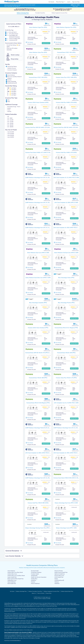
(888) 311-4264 (75, 5)
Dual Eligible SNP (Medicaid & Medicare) (14, 36)
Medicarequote (12, 1)
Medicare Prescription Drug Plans (35, 591)
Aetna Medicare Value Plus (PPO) (38, 52)
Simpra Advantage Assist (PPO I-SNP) (66, 528)
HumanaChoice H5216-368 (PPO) (38, 378)
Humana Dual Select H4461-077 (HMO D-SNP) (38, 152)
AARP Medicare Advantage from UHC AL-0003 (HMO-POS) (42, 178)
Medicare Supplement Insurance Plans (59, 13)
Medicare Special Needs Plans (67, 591)
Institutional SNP (13, 40)
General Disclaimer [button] (14, 551)
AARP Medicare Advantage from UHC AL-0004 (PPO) (40, 203)
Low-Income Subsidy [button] (14, 556)
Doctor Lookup (13, 55)
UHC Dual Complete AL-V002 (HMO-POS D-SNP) (67, 228)
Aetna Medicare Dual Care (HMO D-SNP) (38, 253)
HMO (9, 102)
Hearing (9, 111)
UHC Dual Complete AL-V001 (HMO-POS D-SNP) (67, 453)
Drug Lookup (12, 59)
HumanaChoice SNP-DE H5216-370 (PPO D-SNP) (39, 353)
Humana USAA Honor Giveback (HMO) (38, 102)
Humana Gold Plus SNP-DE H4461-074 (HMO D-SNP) (40, 127)
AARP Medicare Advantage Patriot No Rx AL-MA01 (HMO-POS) (43, 428)
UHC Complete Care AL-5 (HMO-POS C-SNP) (66, 403)
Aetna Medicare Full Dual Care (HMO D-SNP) (66, 253)
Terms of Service (41, 593)
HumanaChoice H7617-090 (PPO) (38, 77)
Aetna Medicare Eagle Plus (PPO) (38, 27)
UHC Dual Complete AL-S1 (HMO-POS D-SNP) (66, 178)
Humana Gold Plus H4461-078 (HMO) (66, 102)
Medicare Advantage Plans (23, 13)
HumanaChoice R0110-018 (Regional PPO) (38, 403)
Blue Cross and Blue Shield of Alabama (14, 77)
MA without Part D (14, 34)
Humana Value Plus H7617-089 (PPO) (66, 77)
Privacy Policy (49, 593)
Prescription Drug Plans (40, 13)
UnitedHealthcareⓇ (12, 83)
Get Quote (51, 2)
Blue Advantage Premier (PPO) (66, 303)
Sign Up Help (76, 2)
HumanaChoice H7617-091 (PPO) (66, 52)
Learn (69, 2)
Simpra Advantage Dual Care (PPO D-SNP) (66, 503)
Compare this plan (32, 44)
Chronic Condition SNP (15, 39)
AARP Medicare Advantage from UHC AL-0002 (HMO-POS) (42, 478)
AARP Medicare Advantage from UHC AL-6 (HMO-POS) (40, 228)
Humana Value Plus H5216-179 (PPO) (66, 378)
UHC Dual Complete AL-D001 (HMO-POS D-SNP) (39, 453)
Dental (9, 108)
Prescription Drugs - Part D (14, 107)
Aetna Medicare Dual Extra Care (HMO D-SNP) (38, 278)
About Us (34, 593)
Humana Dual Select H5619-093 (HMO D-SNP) (66, 478)
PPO (8, 100)
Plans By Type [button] (60, 2)
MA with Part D (13, 32)
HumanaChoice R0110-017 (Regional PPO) (66, 328)
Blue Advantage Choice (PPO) (66, 278)
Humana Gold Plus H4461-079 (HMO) (66, 152)
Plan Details (29, 42)
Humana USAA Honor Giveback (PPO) (38, 328)
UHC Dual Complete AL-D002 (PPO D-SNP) (66, 203)
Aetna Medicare (11, 75)
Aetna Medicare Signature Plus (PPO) (66, 27)
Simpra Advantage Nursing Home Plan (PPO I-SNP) (39, 528)
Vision (9, 110)
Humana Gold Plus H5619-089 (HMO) (38, 503)
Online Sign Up (46, 43)
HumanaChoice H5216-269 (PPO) (66, 353)
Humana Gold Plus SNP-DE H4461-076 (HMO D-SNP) (68, 127)
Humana (9, 80)
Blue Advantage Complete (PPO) (38, 303)
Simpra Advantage (12, 81)
